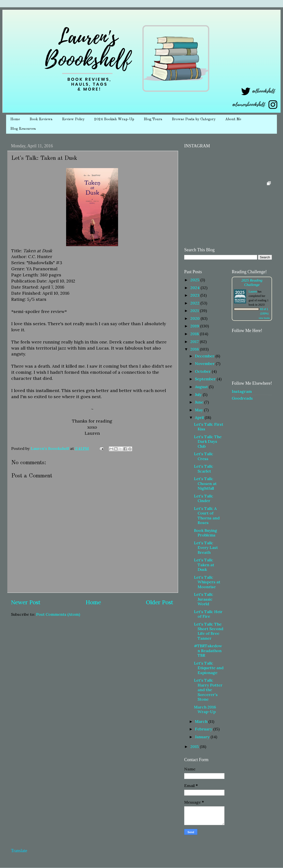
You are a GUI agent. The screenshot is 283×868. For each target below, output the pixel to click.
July (199, 394)
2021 (195, 311)
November (205, 363)
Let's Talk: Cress (204, 456)
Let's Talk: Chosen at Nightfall (205, 483)
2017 (195, 342)
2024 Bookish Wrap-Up (114, 119)
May (199, 410)
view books (264, 318)
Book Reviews (41, 119)
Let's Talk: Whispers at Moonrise (207, 582)
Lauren (253, 292)
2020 (195, 318)
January (203, 737)
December (205, 356)
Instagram (242, 391)
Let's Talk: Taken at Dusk (204, 565)
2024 (195, 288)
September (206, 379)
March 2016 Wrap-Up (205, 709)
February (204, 729)
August (202, 387)
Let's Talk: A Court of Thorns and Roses (207, 515)
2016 (195, 349)
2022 (195, 303)
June (200, 402)
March (202, 721)
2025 (195, 280)
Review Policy (73, 119)
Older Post (160, 602)
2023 (195, 295)
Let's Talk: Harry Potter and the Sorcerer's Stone (208, 690)
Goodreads (242, 398)
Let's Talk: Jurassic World (204, 599)
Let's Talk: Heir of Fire (208, 614)
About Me (233, 119)
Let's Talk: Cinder (204, 498)
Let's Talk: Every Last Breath (206, 548)
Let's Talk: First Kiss (209, 427)
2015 (195, 747)
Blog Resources (23, 129)
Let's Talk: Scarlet (204, 469)
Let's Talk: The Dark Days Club (208, 441)
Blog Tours (153, 119)
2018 (195, 334)
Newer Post (26, 602)
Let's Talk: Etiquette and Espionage (209, 668)
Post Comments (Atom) (58, 614)
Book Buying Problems (206, 533)
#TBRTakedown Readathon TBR (208, 651)
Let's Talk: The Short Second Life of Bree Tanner (209, 631)
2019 (195, 326)
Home (15, 119)
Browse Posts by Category (194, 119)
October (203, 371)
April (200, 417)
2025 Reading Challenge (252, 282)
